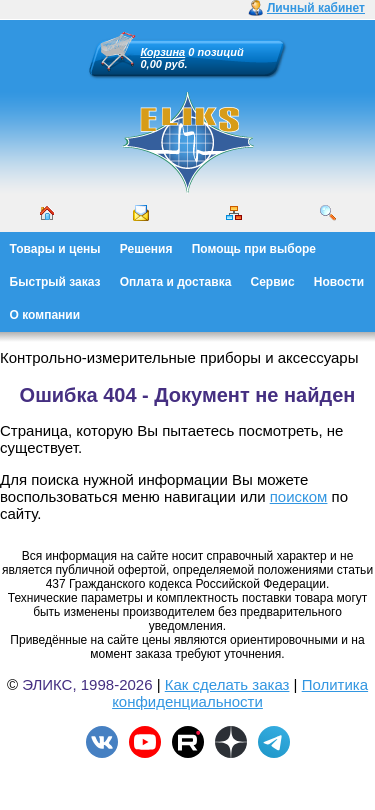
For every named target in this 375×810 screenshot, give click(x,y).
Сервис (273, 282)
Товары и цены (55, 249)
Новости (339, 282)
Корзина (163, 52)
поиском (299, 496)
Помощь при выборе (254, 249)
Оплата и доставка (176, 282)
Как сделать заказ (227, 684)
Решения (146, 249)
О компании (45, 315)
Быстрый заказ (55, 282)
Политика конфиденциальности (240, 693)
